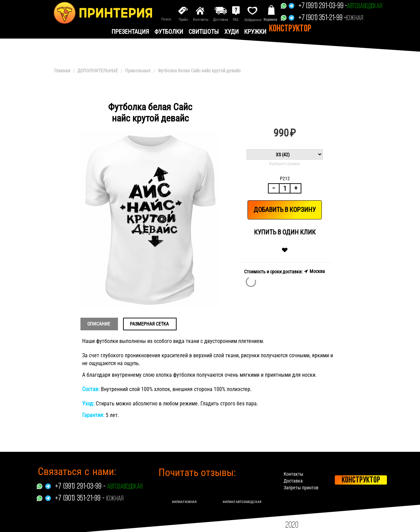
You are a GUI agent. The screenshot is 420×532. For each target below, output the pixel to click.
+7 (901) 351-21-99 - (322, 18)
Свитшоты (204, 32)
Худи (231, 32)
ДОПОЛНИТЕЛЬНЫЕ (98, 71)
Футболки (169, 32)
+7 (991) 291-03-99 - (322, 6)
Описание (99, 324)
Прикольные (138, 71)
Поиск (166, 19)
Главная (62, 71)
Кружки (255, 32)
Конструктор (290, 29)
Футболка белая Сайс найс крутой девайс (199, 71)
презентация (130, 32)
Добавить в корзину (285, 210)
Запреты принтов (301, 488)
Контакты (294, 474)
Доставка (293, 481)
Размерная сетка (149, 324)
